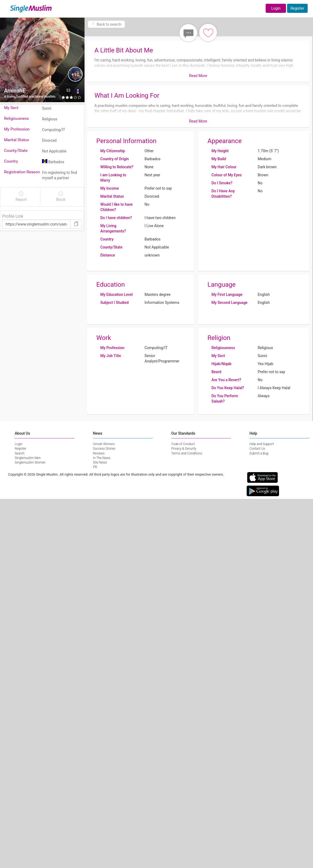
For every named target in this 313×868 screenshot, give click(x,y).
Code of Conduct (183, 444)
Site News (100, 462)
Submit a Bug (259, 453)
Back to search (106, 24)
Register (297, 8)
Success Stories (104, 449)
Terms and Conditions (187, 453)
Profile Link (13, 216)
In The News (102, 458)
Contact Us (257, 449)
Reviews (99, 453)
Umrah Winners (104, 444)
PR (95, 467)
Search (20, 453)
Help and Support (262, 444)
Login (276, 8)
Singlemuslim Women (30, 462)
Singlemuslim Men (28, 458)
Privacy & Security (184, 449)
